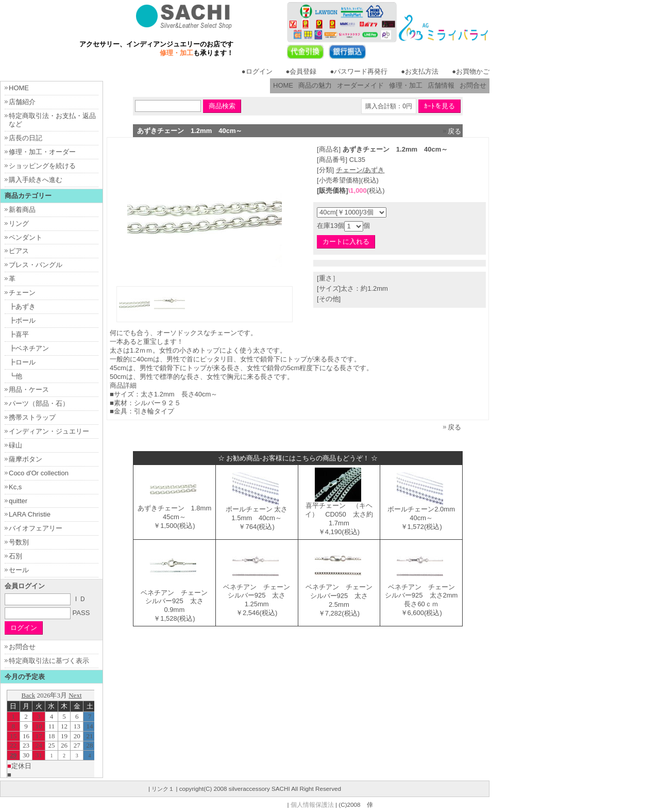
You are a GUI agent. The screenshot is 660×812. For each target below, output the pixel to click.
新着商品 (22, 210)
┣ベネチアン (29, 348)
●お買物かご (471, 71)
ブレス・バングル (36, 265)
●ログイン (257, 71)
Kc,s (15, 487)
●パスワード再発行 (359, 71)
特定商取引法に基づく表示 (49, 661)
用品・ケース (29, 390)
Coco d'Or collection (39, 473)
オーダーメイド (360, 85)
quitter (18, 501)
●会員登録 (301, 71)
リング (19, 223)
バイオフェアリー (36, 528)
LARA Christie (30, 514)
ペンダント (26, 237)
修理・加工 (406, 85)
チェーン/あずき (360, 170)
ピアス (19, 251)
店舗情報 (441, 85)
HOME (283, 85)
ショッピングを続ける (42, 166)
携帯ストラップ (32, 417)
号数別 (19, 542)
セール (19, 570)
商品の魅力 (315, 85)
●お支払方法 (420, 71)
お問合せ (473, 85)
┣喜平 (19, 334)
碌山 (15, 445)
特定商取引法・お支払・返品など (52, 120)
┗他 (15, 376)
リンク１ (163, 789)
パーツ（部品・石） (39, 403)
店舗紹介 (22, 102)
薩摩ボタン (26, 459)
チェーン (22, 293)
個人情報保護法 (312, 805)
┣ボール (22, 320)
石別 (15, 556)
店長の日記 (26, 138)
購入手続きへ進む (36, 180)
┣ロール (22, 362)
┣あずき (22, 306)
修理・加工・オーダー (42, 152)
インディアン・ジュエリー (49, 431)
